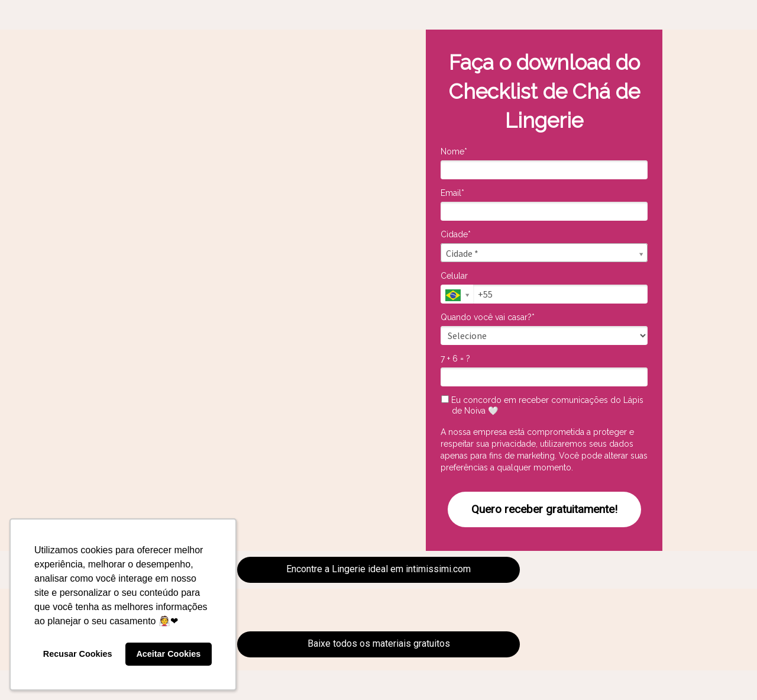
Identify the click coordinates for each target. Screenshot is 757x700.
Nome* (454, 151)
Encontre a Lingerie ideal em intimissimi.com (378, 569)
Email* (452, 193)
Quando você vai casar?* (488, 317)
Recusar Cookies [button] (78, 654)
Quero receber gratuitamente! (544, 509)
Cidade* (456, 234)
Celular (454, 276)
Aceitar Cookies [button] (168, 654)
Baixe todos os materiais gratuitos (379, 643)
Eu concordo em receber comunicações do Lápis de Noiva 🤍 (542, 405)
